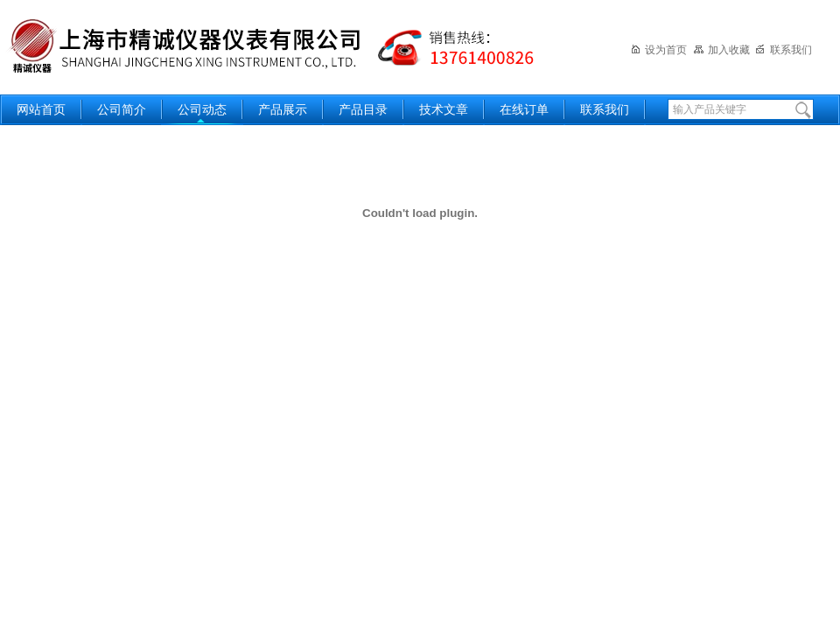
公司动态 (202, 110)
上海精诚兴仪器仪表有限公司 (284, 46)
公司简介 (122, 110)
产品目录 (363, 110)
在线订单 (524, 110)
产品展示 (283, 110)
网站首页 (41, 110)
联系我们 (784, 50)
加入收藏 (721, 50)
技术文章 (444, 110)
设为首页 (658, 50)
